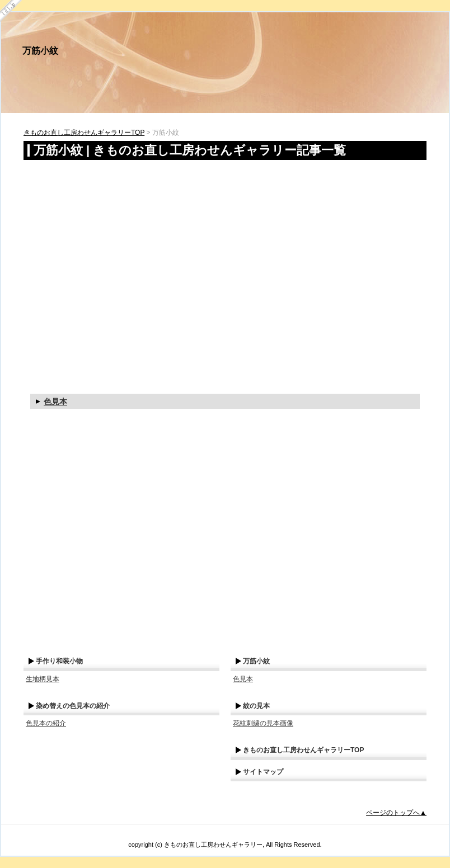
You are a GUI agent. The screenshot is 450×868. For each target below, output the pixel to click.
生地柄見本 (43, 679)
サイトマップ (263, 772)
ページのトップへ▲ (396, 813)
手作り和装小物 (59, 661)
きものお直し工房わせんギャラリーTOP (84, 133)
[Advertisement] (105, 267)
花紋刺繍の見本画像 (263, 723)
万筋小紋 (40, 51)
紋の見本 (256, 706)
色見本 (55, 402)
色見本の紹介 (46, 723)
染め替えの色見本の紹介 (73, 706)
